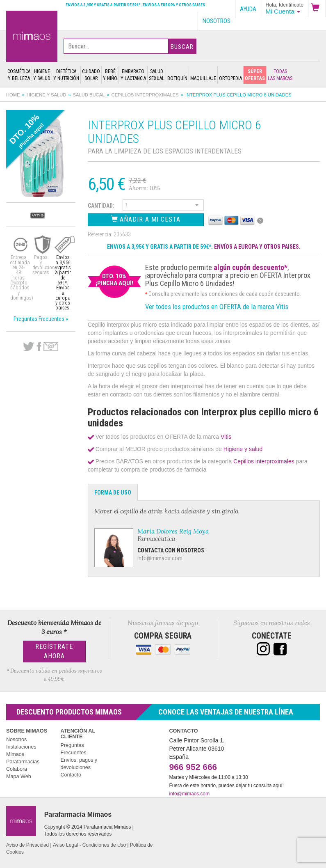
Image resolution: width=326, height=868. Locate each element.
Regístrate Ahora (54, 651)
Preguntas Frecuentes (73, 749)
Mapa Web (19, 776)
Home (13, 95)
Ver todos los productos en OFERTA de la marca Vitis (217, 307)
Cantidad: (101, 206)
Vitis (226, 437)
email (51, 347)
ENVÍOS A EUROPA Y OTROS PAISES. (257, 247)
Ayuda (248, 9)
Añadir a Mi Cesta (146, 219)
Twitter (28, 347)
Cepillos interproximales (145, 95)
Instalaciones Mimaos (21, 751)
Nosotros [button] (217, 21)
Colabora (17, 769)
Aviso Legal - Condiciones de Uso (89, 845)
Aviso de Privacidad (27, 845)
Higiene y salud (47, 95)
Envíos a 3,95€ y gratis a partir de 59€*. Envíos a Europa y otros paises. (136, 5)
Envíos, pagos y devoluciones (79, 764)
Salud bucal (89, 95)
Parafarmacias (23, 762)
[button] (317, 9)
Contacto (71, 775)
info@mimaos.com (160, 558)
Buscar (182, 47)
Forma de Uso (113, 492)
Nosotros (16, 740)
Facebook (39, 347)
